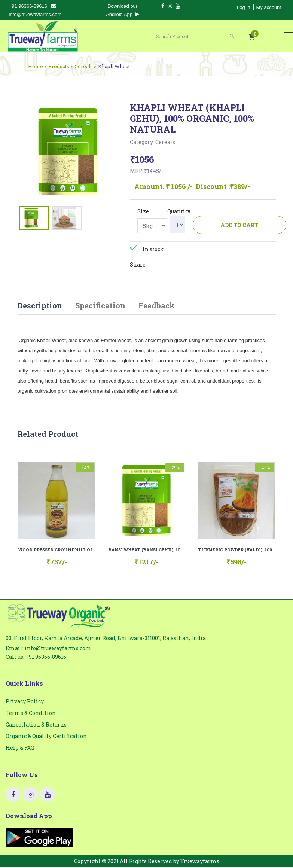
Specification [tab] (100, 306)
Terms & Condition (31, 714)
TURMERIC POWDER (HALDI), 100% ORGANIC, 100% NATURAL (236, 551)
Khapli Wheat (114, 66)
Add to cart (239, 225)
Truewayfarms (200, 862)
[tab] (34, 218)
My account (268, 7)
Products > (61, 66)
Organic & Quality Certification (46, 737)
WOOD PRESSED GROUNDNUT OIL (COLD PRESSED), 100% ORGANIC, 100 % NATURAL (57, 551)
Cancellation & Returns (36, 726)
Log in (243, 7)
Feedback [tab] (157, 306)
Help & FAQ (20, 749)
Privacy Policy (25, 702)
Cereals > (86, 66)
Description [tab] (40, 306)
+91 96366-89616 (28, 6)
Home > (37, 66)
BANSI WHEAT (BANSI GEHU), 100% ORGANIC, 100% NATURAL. (147, 551)
